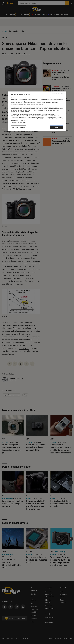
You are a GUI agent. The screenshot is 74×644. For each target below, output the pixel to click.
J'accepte (57, 127)
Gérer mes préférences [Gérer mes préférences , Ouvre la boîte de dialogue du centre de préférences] (19, 127)
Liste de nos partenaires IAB (18, 122)
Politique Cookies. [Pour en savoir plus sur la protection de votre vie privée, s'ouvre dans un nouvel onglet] (24, 112)
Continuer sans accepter (58, 94)
